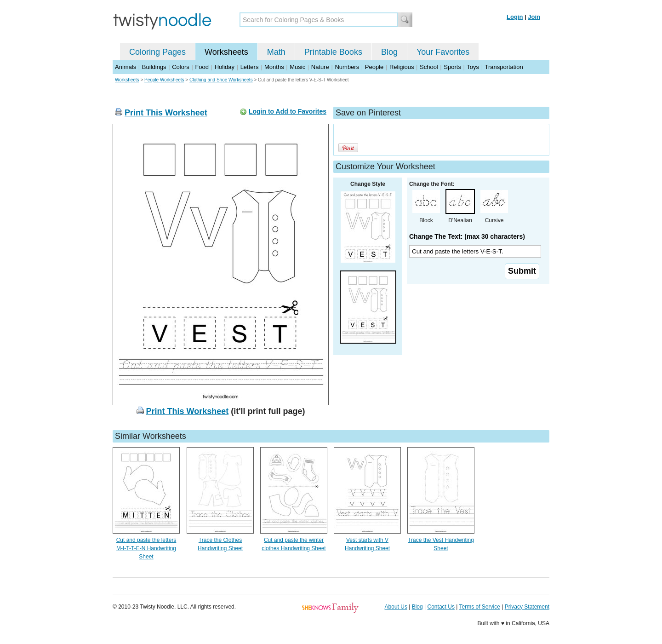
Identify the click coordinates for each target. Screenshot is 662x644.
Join (534, 17)
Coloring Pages (157, 52)
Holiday (225, 67)
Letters (250, 67)
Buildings (154, 67)
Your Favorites (443, 52)
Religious (402, 67)
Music (297, 67)
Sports (452, 67)
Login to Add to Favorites (288, 111)
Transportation (504, 67)
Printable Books (333, 52)
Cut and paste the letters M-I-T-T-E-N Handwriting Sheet (146, 548)
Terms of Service (479, 607)
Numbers (347, 67)
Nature (320, 67)
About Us (396, 607)
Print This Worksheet (166, 113)
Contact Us (441, 607)
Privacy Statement (527, 607)
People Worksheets (164, 80)
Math (276, 52)
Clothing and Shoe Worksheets (221, 80)
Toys (473, 67)
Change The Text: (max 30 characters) (467, 236)
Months (274, 67)
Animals (126, 67)
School (429, 67)
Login (515, 17)
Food (202, 67)
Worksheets (226, 52)
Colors (181, 67)
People (374, 67)
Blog (389, 52)
